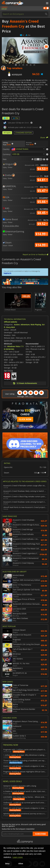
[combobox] (28, 149)
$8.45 (42, 213)
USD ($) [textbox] (16, 154)
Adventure (25, 325)
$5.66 (42, 202)
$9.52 (42, 224)
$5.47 (42, 191)
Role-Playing (36, 325)
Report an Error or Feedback (35, 254)
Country (6, 149)
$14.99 (41, 234)
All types (7, 133)
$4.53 (42, 169)
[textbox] (20, 149)
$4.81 (42, 180)
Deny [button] (7, 864)
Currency (7, 154)
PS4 (16, 118)
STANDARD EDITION (24, 133)
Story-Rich (11, 327)
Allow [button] (21, 864)
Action (17, 325)
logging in (7, 273)
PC (6, 118)
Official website (11, 322)
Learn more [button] (18, 857)
